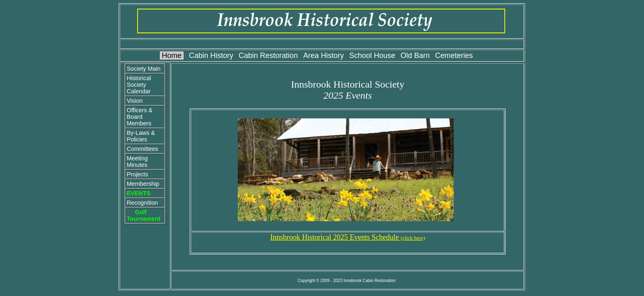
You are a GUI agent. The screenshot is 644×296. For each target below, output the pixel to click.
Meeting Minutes (137, 162)
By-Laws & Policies (141, 136)
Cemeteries (454, 55)
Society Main (143, 69)
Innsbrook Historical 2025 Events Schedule (348, 237)
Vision (135, 101)
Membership (143, 184)
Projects (137, 174)
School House (372, 55)
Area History (323, 55)
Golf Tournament (143, 215)
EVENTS (138, 193)
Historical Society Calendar (139, 85)
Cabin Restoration (268, 55)
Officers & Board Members (139, 117)
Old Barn (415, 55)
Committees (142, 149)
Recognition (142, 203)
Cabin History (211, 55)
